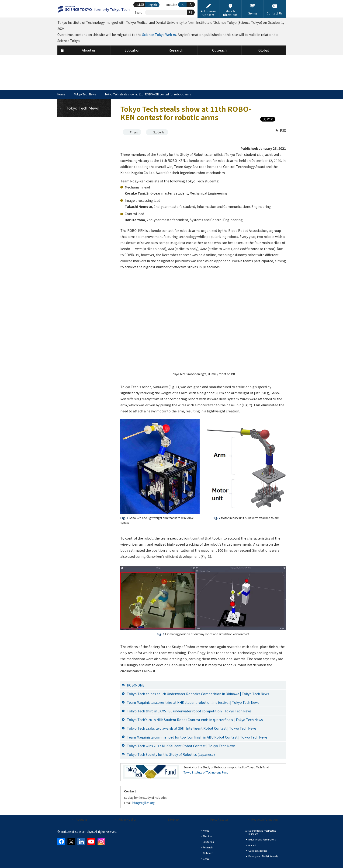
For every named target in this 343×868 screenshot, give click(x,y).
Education (208, 842)
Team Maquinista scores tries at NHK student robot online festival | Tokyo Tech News (193, 702)
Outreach (208, 853)
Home (61, 94)
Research (208, 847)
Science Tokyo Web (157, 35)
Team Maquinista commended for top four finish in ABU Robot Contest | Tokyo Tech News (197, 737)
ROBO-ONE (136, 685)
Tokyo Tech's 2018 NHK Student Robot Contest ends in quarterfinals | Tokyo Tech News (195, 720)
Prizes (134, 132)
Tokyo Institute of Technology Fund (206, 772)
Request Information (265, 819)
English (152, 5)
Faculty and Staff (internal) (263, 856)
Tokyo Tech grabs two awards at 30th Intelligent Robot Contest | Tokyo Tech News (192, 728)
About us (81, 819)
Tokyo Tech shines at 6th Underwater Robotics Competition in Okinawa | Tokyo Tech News (198, 694)
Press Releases (219, 819)
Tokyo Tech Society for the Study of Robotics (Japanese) (171, 754)
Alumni (252, 845)
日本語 (140, 5)
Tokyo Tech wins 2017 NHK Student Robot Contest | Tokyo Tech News (181, 746)
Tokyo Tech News (85, 94)
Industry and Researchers (262, 839)
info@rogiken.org (143, 803)
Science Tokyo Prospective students (262, 832)
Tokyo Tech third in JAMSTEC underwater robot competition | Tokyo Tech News (189, 711)
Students (159, 132)
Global (206, 859)
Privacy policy (127, 819)
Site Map (173, 819)
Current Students (258, 851)
